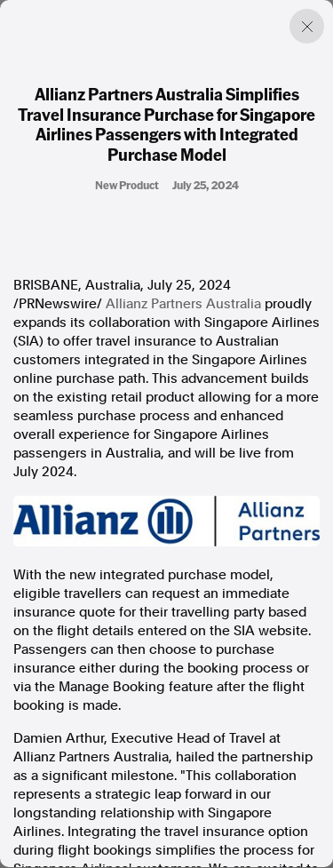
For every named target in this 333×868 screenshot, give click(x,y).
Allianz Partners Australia (183, 304)
